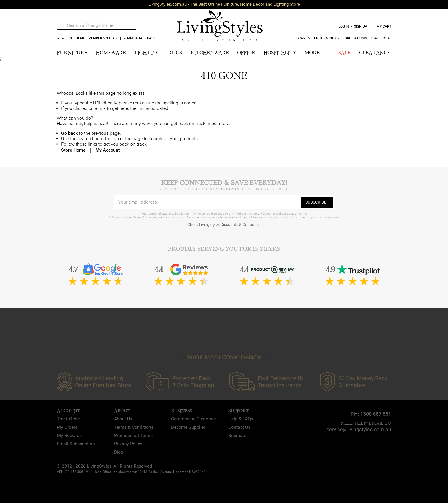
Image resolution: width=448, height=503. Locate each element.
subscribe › (317, 202)
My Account (108, 150)
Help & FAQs (241, 419)
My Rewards (69, 435)
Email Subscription (76, 444)
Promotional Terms (133, 435)
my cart (384, 27)
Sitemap (237, 435)
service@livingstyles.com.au (359, 429)
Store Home (73, 150)
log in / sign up (353, 27)
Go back (69, 133)
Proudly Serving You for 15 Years (224, 249)
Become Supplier (188, 427)
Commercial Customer (194, 419)
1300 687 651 (376, 414)
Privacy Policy (128, 444)
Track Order (68, 419)
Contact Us (239, 427)
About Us (123, 419)
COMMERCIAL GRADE (139, 38)
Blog (387, 38)
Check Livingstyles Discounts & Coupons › (224, 224)
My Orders (67, 427)
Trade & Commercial (361, 38)
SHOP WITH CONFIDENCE (224, 358)
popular (76, 38)
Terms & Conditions (134, 427)
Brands (303, 38)
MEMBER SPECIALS (103, 38)
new (61, 38)
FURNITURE (72, 53)
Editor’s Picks (326, 38)
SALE (344, 53)
